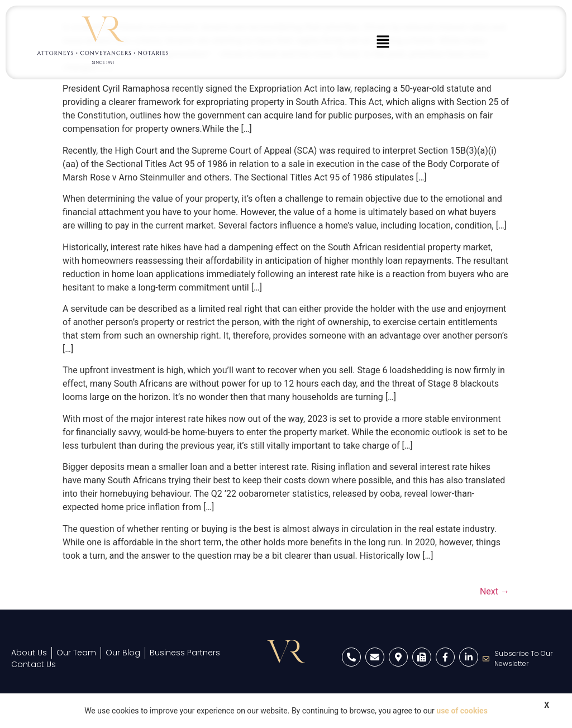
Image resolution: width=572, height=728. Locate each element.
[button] (383, 42)
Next (495, 591)
